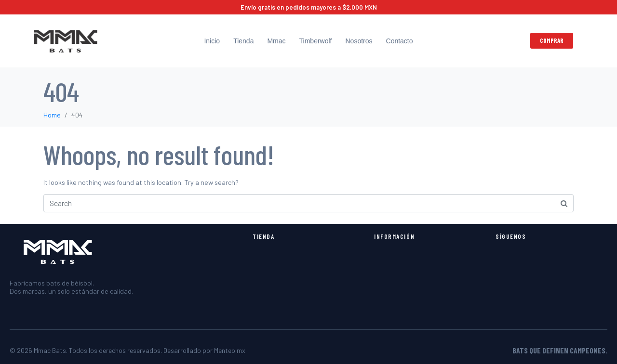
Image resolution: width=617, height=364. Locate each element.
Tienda (243, 41)
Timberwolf (316, 41)
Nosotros (359, 41)
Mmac (276, 41)
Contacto (400, 41)
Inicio (212, 41)
